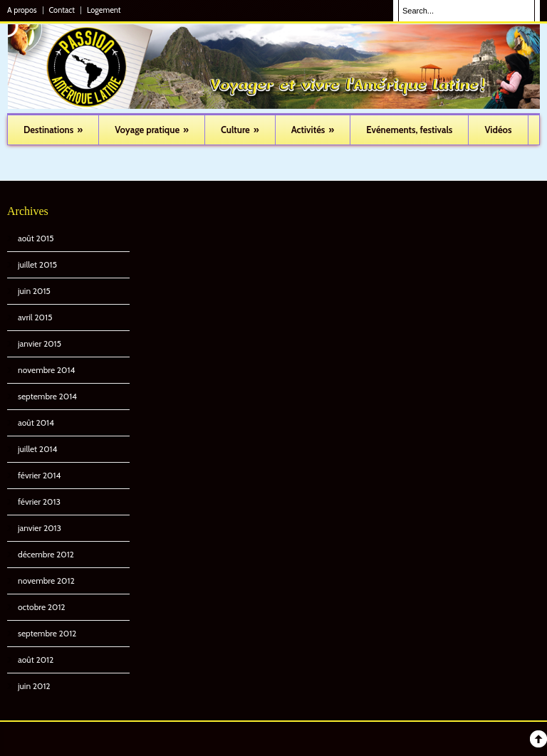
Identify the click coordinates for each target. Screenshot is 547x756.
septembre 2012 (47, 633)
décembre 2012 (46, 554)
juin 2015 (34, 291)
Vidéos (498, 130)
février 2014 (39, 475)
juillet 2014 (37, 449)
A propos (22, 10)
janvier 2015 (40, 343)
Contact (62, 10)
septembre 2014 (47, 396)
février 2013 (39, 502)
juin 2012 (34, 686)
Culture (240, 130)
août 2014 (36, 422)
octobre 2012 (42, 607)
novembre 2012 (46, 581)
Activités (313, 130)
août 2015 (36, 238)
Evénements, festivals (409, 130)
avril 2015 (35, 317)
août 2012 (36, 660)
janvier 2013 (40, 528)
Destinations (53, 130)
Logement (104, 10)
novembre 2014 (46, 370)
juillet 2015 (37, 264)
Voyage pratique (152, 130)
